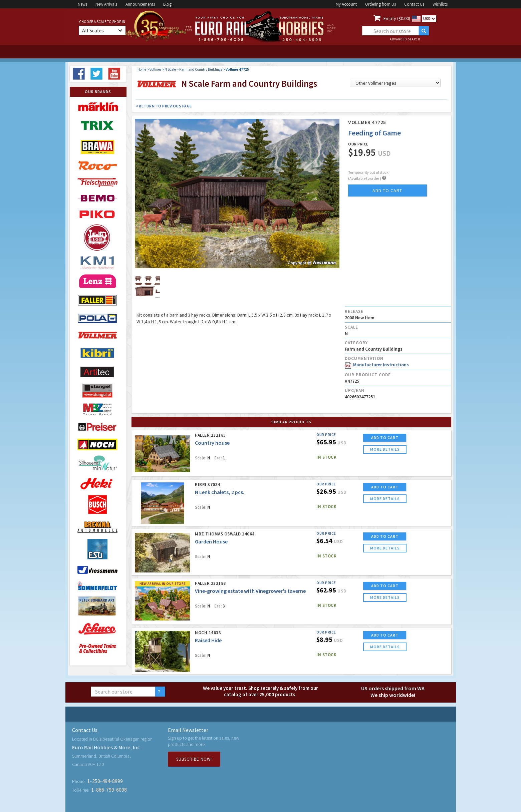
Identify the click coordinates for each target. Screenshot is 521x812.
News (82, 4)
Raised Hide (208, 640)
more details (385, 449)
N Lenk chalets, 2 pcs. (220, 492)
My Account (346, 4)
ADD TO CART (385, 438)
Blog (167, 4)
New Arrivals (106, 4)
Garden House (211, 541)
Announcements (140, 4)
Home (142, 69)
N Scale (170, 69)
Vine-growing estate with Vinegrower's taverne (250, 591)
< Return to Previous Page (164, 106)
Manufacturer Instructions (377, 365)
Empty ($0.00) (397, 18)
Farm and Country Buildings (201, 69)
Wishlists (440, 4)
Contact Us (414, 4)
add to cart (387, 190)
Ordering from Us (380, 4)
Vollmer (155, 69)
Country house (212, 443)
